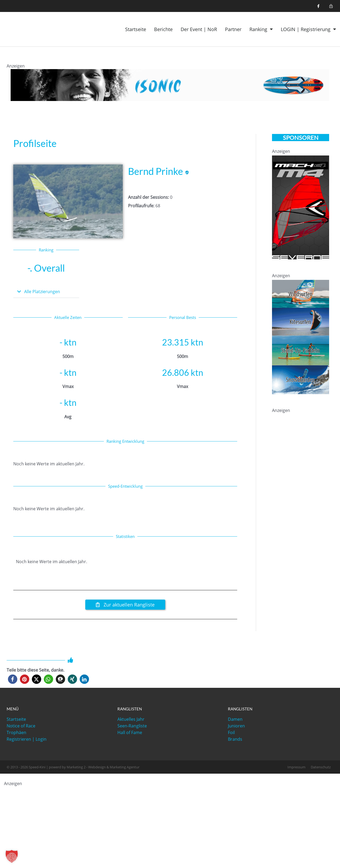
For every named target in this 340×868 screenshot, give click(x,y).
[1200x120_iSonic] (170, 85)
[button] (46, 292)
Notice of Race (21, 726)
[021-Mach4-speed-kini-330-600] (301, 207)
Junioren (236, 726)
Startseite (136, 29)
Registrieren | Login (27, 739)
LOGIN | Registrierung (308, 29)
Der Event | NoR (199, 29)
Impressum (296, 767)
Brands (235, 739)
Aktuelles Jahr (131, 719)
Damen (235, 719)
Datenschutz (321, 767)
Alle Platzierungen (44, 292)
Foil (231, 733)
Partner (233, 29)
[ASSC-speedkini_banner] (301, 336)
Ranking (261, 29)
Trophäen (16, 733)
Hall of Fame (130, 733)
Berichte (163, 29)
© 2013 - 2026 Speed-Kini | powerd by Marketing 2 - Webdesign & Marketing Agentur (73, 767)
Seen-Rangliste (132, 726)
